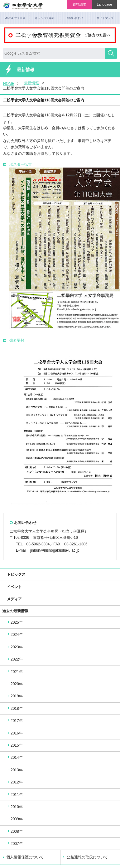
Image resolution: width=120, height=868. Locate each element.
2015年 (15, 745)
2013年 (15, 770)
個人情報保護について (25, 857)
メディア (12, 599)
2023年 (15, 647)
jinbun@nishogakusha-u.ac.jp (55, 550)
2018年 (15, 709)
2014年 (15, 758)
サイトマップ (105, 18)
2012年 (15, 782)
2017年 (15, 721)
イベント (12, 587)
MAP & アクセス (15, 18)
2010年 (15, 807)
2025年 (15, 622)
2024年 (15, 635)
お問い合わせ (75, 18)
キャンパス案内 (45, 18)
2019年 (15, 696)
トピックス (14, 574)
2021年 (15, 672)
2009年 (15, 819)
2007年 (15, 844)
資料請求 (79, 4)
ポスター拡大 (17, 164)
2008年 (15, 831)
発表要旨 (14, 340)
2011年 (15, 795)
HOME (9, 84)
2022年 (15, 659)
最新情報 (31, 83)
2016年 (15, 733)
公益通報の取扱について (87, 857)
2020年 (15, 684)
